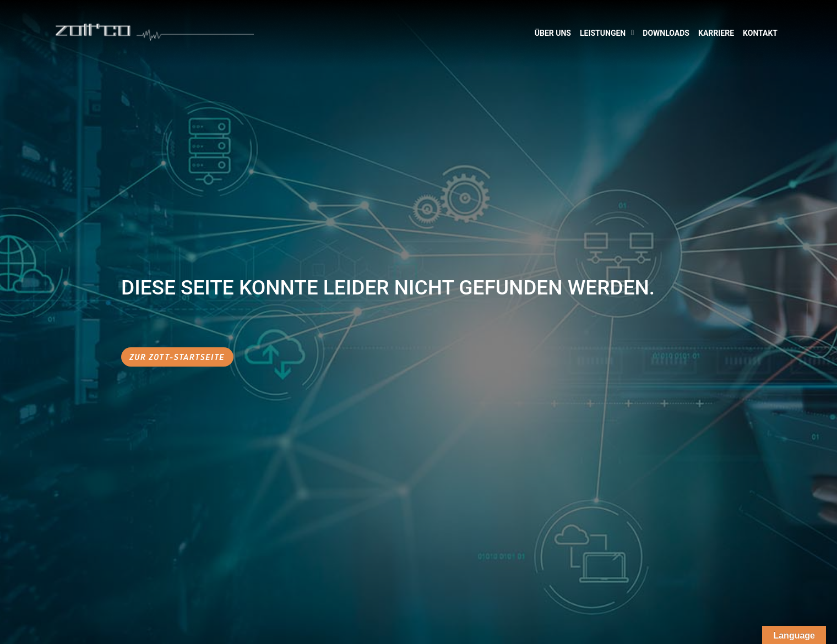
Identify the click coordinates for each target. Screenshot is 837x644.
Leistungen (607, 33)
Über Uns (553, 33)
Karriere (716, 33)
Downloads (666, 33)
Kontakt (760, 33)
